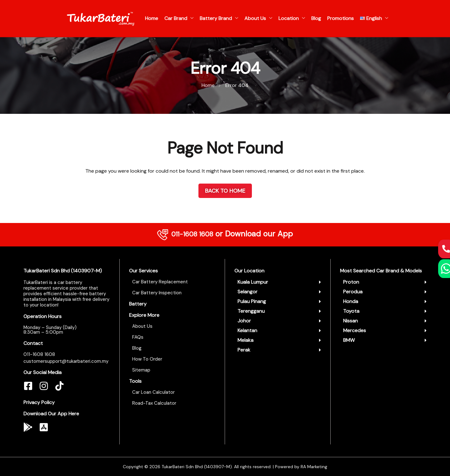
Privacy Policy (39, 402)
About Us (255, 18)
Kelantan (247, 330)
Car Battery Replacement (160, 282)
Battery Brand (216, 18)
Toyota (351, 311)
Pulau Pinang (252, 301)
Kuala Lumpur (253, 282)
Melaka (245, 340)
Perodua (353, 292)
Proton (351, 282)
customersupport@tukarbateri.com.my (66, 361)
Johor (244, 321)
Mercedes (355, 330)
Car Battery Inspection (157, 293)
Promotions (340, 18)
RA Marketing (314, 467)
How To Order (147, 359)
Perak (244, 350)
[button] (279, 282)
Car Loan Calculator (153, 392)
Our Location (249, 271)
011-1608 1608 (192, 234)
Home (152, 18)
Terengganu (251, 311)
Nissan (350, 321)
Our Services (143, 271)
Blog (316, 18)
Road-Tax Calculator (154, 403)
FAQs (138, 337)
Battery (138, 304)
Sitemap (141, 370)
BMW (349, 340)
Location (289, 18)
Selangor (247, 292)
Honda (351, 301)
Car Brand (176, 18)
